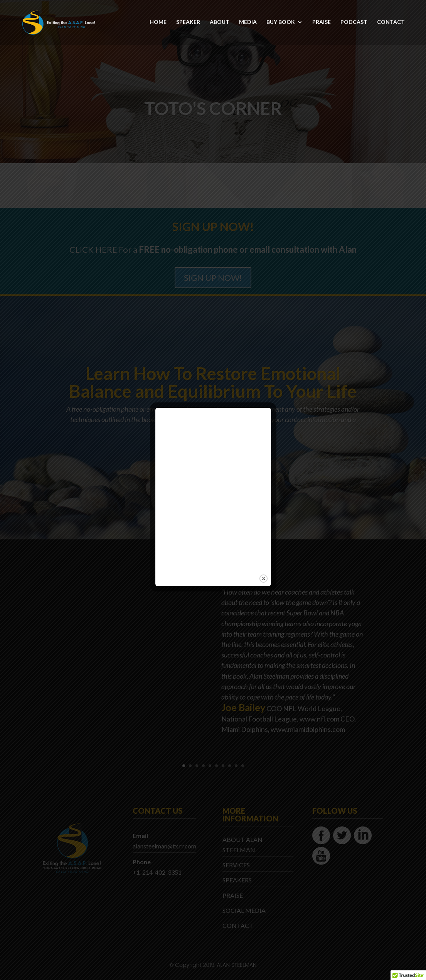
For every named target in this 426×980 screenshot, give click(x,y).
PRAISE (322, 23)
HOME (158, 23)
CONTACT (391, 23)
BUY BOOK (281, 23)
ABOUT (220, 23)
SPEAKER (188, 23)
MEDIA (248, 23)
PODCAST (354, 23)
